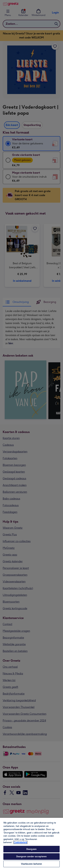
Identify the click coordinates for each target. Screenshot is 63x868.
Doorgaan (32, 849)
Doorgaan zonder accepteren (32, 856)
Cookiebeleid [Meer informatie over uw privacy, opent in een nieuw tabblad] (20, 842)
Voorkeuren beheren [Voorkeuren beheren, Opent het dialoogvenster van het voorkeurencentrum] (32, 864)
